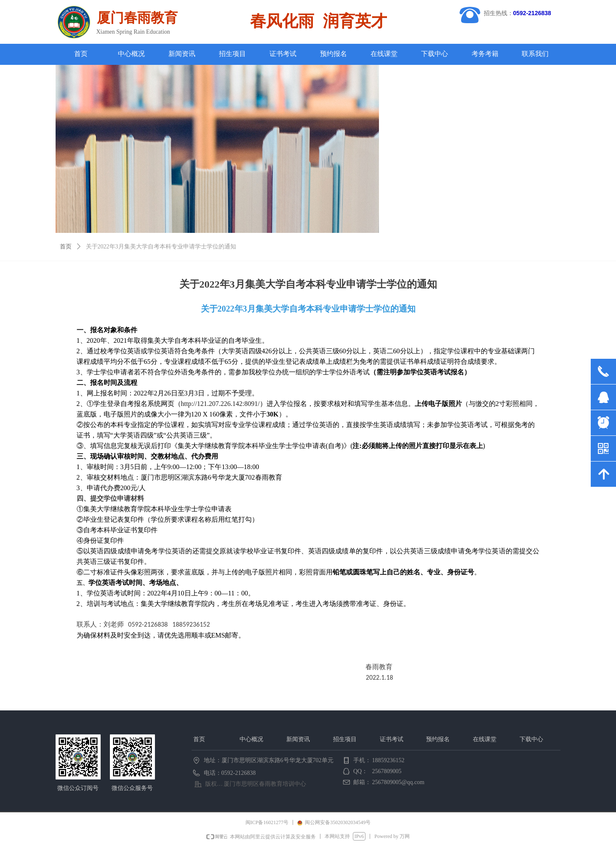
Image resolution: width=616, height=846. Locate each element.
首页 (66, 247)
